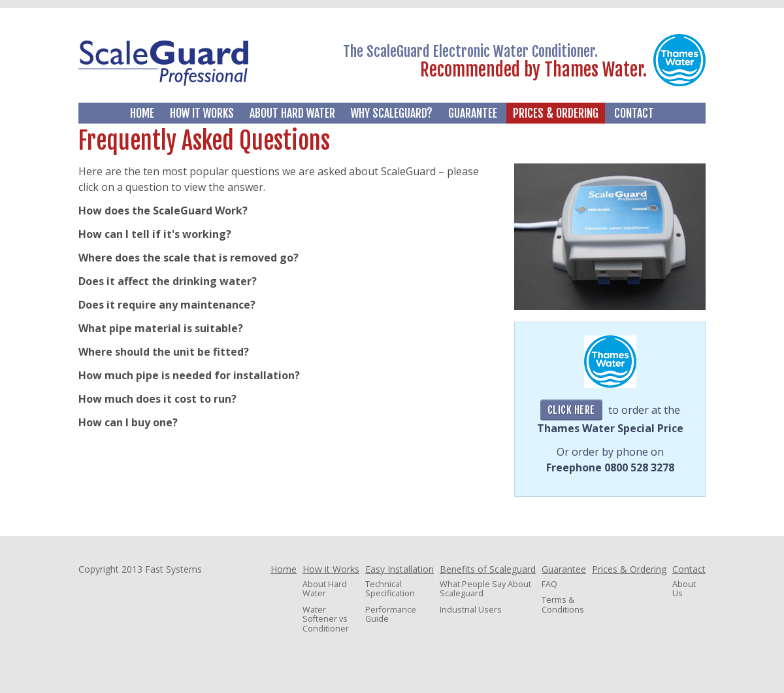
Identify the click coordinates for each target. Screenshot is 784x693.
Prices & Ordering (556, 113)
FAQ (549, 584)
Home (142, 113)
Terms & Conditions (563, 605)
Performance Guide (391, 615)
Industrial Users (471, 610)
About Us (684, 589)
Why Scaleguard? (392, 113)
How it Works (202, 113)
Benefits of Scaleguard (488, 569)
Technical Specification (390, 589)
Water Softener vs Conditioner (326, 619)
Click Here (571, 410)
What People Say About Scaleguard (485, 589)
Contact (634, 113)
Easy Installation (400, 569)
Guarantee (473, 113)
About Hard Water (292, 113)
